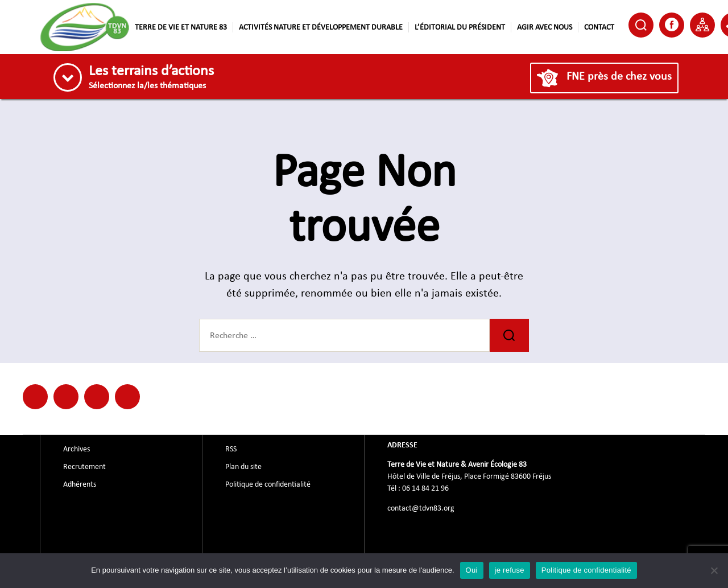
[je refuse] (714, 570)
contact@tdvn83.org (421, 508)
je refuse (510, 570)
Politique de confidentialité (268, 484)
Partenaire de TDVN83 (702, 24)
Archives (76, 449)
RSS (231, 449)
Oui (472, 570)
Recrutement (84, 467)
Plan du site (243, 467)
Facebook (672, 24)
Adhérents (80, 484)
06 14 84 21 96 (425, 488)
